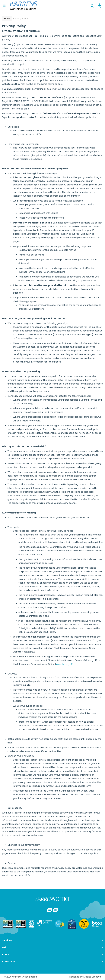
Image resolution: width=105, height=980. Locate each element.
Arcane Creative (92, 977)
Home (7, 19)
